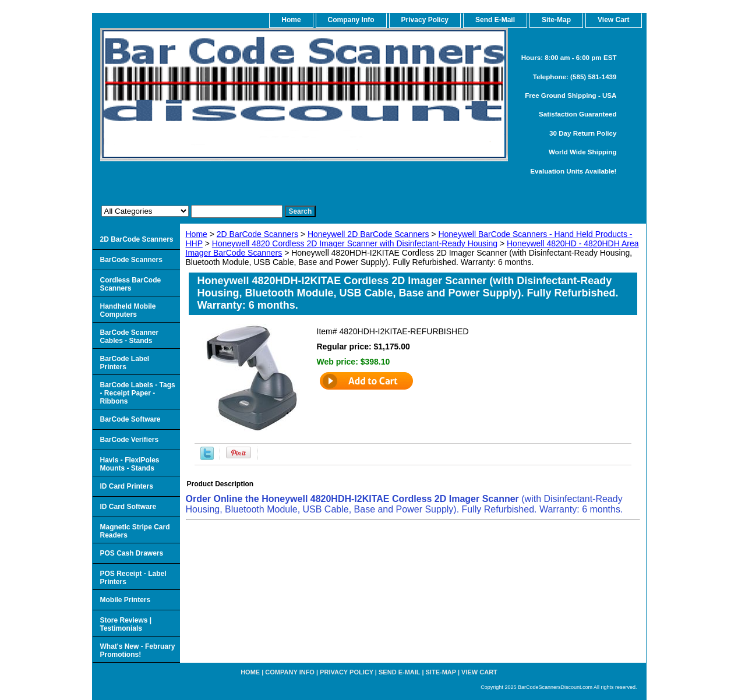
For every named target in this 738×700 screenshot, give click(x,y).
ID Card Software (128, 507)
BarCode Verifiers (130, 440)
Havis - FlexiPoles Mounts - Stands (130, 464)
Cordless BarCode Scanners (131, 284)
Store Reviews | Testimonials (126, 624)
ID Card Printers (127, 486)
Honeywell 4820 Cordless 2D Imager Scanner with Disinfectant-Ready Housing (355, 243)
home (291, 20)
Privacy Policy (425, 20)
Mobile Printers (126, 600)
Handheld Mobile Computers (128, 310)
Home (197, 234)
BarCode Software (130, 419)
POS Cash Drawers (132, 553)
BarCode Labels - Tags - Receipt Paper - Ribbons (138, 393)
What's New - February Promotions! (138, 650)
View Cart (479, 672)
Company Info (351, 20)
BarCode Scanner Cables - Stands (130, 337)
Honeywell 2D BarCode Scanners (368, 234)
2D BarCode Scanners (257, 234)
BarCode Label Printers (125, 363)
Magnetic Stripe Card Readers (135, 531)
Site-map (441, 672)
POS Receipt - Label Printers (133, 578)
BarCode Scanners (131, 260)
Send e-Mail (399, 672)
